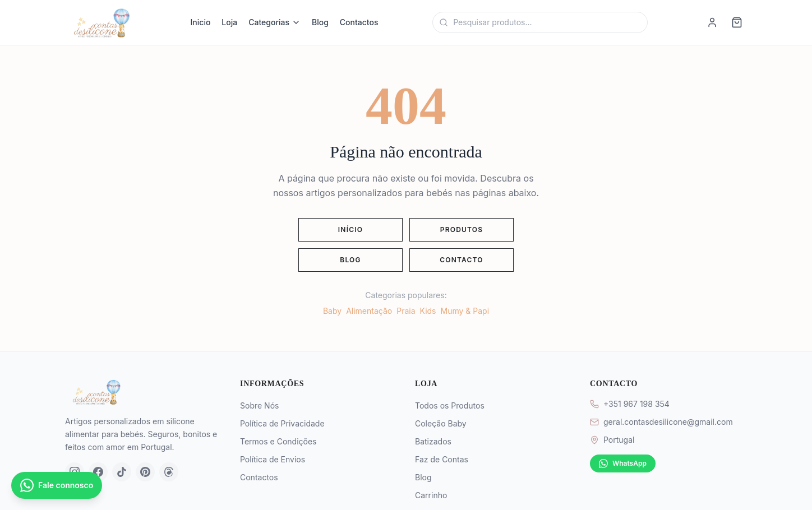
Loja (229, 22)
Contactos (359, 22)
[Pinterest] (145, 472)
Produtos (462, 229)
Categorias (274, 22)
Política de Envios (273, 459)
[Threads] (169, 472)
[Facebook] (98, 472)
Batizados (433, 441)
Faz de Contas (442, 459)
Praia (406, 311)
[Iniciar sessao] (712, 22)
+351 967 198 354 (636, 404)
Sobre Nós (259, 405)
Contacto (462, 260)
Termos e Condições (278, 441)
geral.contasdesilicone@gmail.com (668, 422)
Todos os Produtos (450, 405)
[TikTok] (122, 472)
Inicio (201, 22)
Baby (332, 311)
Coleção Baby (441, 423)
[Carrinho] (737, 22)
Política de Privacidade (282, 423)
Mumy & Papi (465, 311)
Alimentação (369, 311)
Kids (428, 311)
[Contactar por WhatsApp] (57, 485)
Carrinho (431, 495)
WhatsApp (623, 463)
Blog (320, 22)
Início (350, 229)
